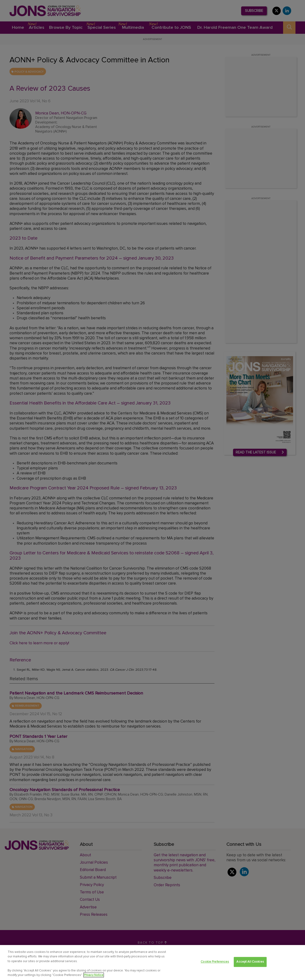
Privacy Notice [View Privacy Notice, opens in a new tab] (94, 976)
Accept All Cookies (250, 963)
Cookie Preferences (215, 963)
